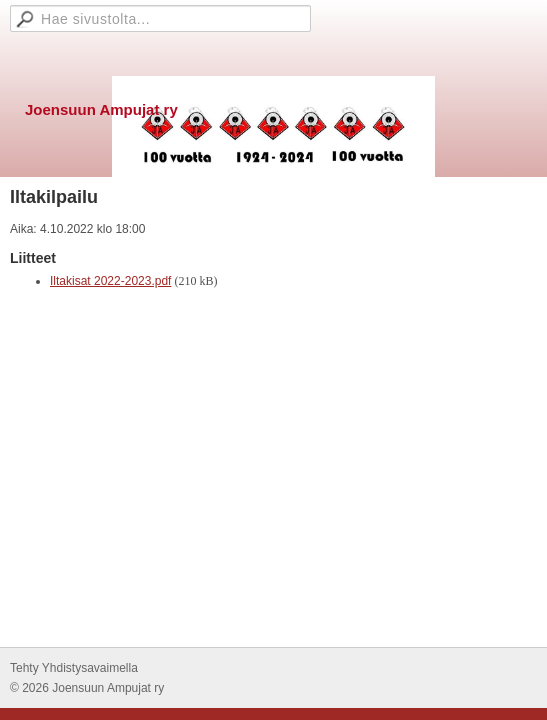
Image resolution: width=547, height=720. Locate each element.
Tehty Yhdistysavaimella (74, 668)
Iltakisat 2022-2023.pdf (110, 281)
